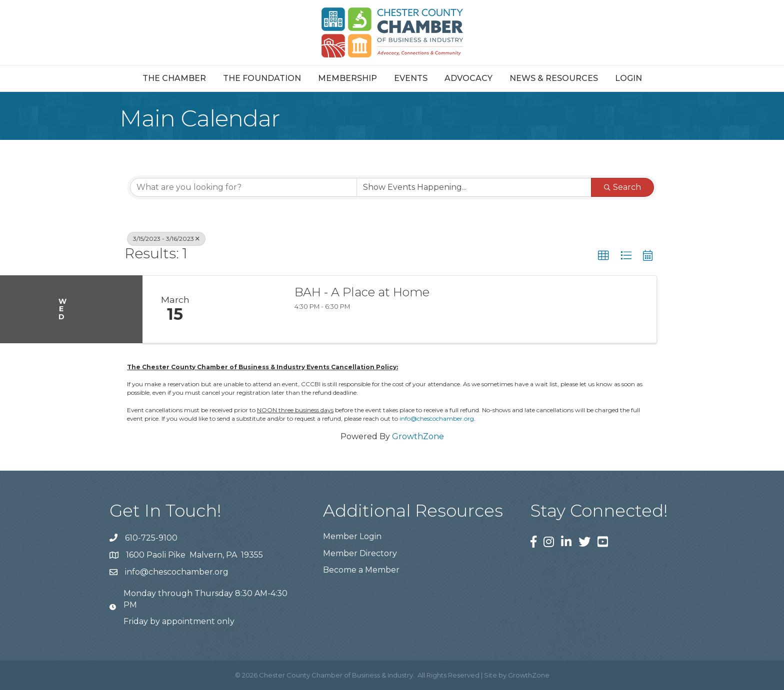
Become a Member (361, 570)
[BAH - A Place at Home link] (246, 309)
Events (411, 78)
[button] (603, 256)
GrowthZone (418, 436)
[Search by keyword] (243, 187)
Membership (347, 78)
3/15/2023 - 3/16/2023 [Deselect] (166, 239)
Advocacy (468, 78)
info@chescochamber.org (437, 418)
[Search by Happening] (474, 187)
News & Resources (554, 78)
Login (628, 78)
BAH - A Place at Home (362, 292)
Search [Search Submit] (622, 187)
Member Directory (360, 553)
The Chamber (174, 78)
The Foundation (262, 78)
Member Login (352, 536)
